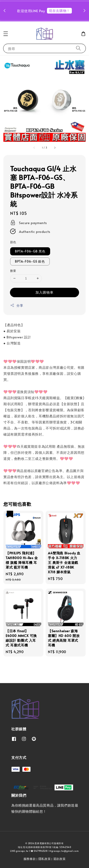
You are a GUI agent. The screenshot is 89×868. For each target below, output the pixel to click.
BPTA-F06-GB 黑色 (30, 251)
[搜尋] (78, 48)
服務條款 (30, 859)
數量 (13, 271)
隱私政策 (45, 859)
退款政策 (60, 859)
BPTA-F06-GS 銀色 (30, 261)
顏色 (13, 242)
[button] (6, 34)
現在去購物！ (59, 10)
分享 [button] (17, 305)
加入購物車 (44, 292)
